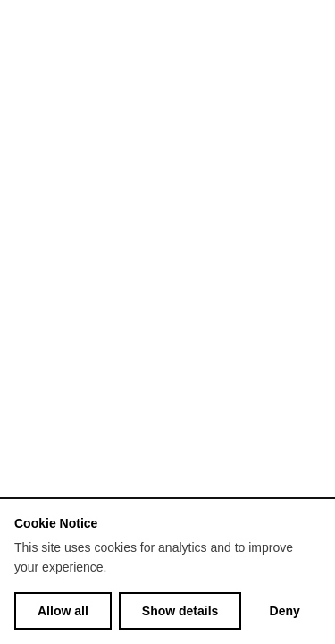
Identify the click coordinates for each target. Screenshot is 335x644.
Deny (285, 611)
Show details (180, 611)
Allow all (63, 611)
